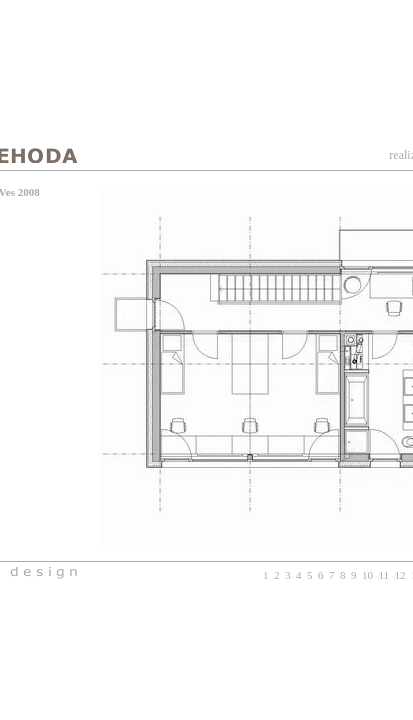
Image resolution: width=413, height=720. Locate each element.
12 (400, 575)
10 (367, 575)
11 (383, 575)
